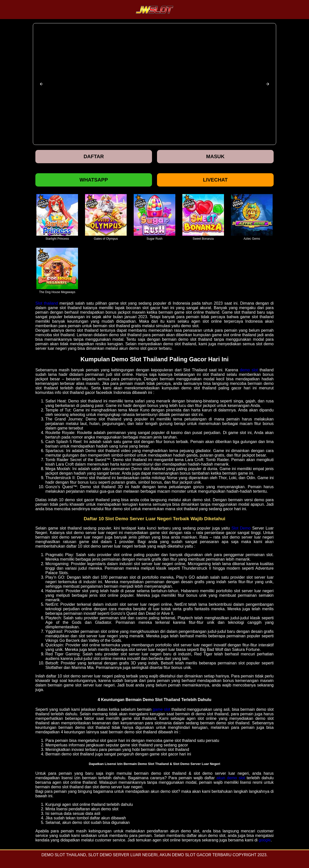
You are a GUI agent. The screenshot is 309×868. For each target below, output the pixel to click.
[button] (41, 84)
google (265, 840)
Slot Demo (241, 528)
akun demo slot (231, 778)
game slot (162, 709)
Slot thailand (47, 303)
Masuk (215, 156)
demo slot (249, 370)
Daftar (94, 156)
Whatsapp (94, 180)
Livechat (215, 180)
